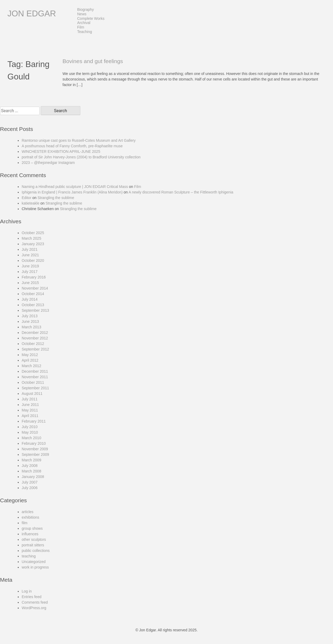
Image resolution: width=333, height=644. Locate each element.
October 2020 (33, 261)
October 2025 (33, 233)
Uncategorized (34, 562)
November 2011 (35, 377)
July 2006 (30, 488)
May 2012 (30, 355)
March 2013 (31, 327)
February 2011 (34, 421)
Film (81, 27)
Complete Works (91, 18)
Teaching (85, 32)
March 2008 (31, 471)
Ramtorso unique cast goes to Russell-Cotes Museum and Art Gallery (79, 140)
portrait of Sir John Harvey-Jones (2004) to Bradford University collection (81, 157)
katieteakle (31, 203)
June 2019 (30, 266)
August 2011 (32, 394)
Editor (27, 198)
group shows (32, 528)
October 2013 (33, 305)
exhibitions (30, 517)
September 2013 (35, 310)
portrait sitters (33, 545)
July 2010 (30, 427)
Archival (84, 23)
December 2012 (35, 333)
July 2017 (30, 272)
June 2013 (30, 321)
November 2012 (35, 338)
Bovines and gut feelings (93, 61)
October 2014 (33, 294)
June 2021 (30, 255)
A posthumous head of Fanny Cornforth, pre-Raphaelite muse (72, 146)
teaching (29, 556)
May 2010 (30, 432)
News (82, 14)
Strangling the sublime (56, 198)
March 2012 (31, 366)
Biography (85, 10)
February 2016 (34, 277)
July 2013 (30, 316)
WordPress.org (34, 608)
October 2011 (33, 382)
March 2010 (31, 438)
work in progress (35, 567)
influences (30, 534)
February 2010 (34, 443)
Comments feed (35, 602)
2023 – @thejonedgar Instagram (48, 163)
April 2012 (30, 360)
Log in (27, 591)
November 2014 (35, 288)
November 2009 (35, 449)
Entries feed (32, 597)
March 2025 (31, 238)
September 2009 (35, 454)
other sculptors (34, 539)
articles (27, 512)
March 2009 (31, 460)
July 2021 (30, 249)
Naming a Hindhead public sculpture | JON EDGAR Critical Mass (75, 187)
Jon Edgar (32, 13)
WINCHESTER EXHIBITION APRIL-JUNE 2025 (61, 151)
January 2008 (33, 477)
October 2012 (33, 344)
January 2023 (33, 244)
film (25, 523)
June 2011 (30, 405)
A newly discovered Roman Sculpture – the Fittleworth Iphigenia (181, 192)
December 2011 (35, 371)
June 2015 (30, 283)
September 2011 (35, 388)
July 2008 (30, 466)
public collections (36, 551)
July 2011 (30, 399)
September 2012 (35, 349)
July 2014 (30, 299)
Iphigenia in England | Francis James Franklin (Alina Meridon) (72, 192)
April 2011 (30, 416)
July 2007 (30, 482)
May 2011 (30, 410)
